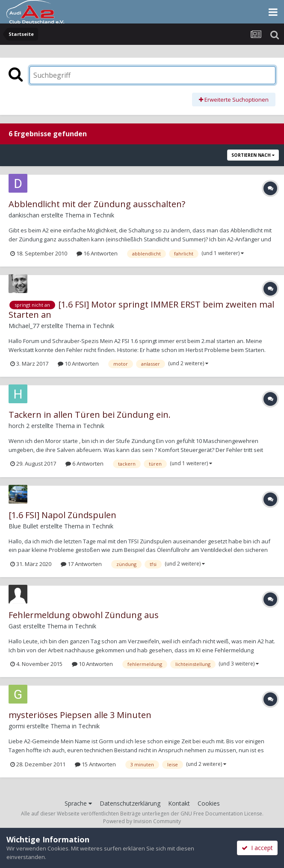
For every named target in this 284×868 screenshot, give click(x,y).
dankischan (24, 215)
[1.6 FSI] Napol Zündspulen (62, 515)
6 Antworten (84, 463)
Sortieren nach (253, 155)
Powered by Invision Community (142, 821)
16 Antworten (97, 253)
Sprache (78, 803)
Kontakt (179, 803)
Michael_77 (24, 326)
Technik (104, 215)
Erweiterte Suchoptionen (234, 100)
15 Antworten (95, 764)
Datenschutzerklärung (130, 803)
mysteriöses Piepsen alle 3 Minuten (80, 715)
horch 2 (19, 426)
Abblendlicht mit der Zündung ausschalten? (97, 204)
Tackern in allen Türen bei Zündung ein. (90, 415)
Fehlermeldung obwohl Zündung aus (84, 615)
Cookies (209, 803)
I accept (257, 848)
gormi (17, 726)
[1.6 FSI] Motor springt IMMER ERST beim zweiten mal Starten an (141, 309)
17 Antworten (81, 564)
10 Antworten (78, 364)
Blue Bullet (24, 526)
